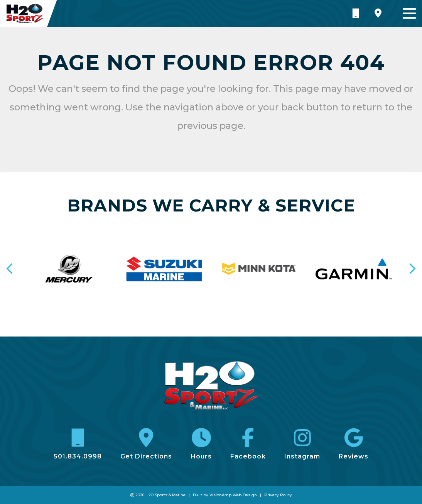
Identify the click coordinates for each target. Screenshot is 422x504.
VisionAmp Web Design (233, 495)
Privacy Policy (278, 495)
